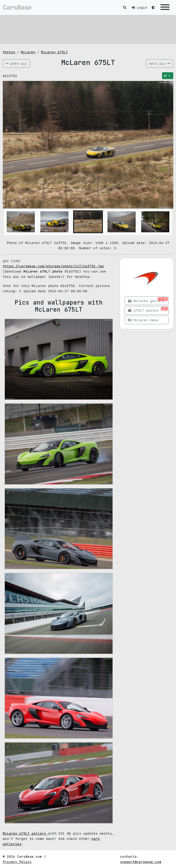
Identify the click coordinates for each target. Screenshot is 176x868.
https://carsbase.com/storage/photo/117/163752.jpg (53, 266)
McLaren (28, 52)
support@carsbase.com (141, 862)
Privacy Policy (17, 862)
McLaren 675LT (54, 52)
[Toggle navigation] (165, 7)
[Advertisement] (88, 29)
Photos (9, 52)
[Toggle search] (125, 7)
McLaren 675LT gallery (25, 833)
